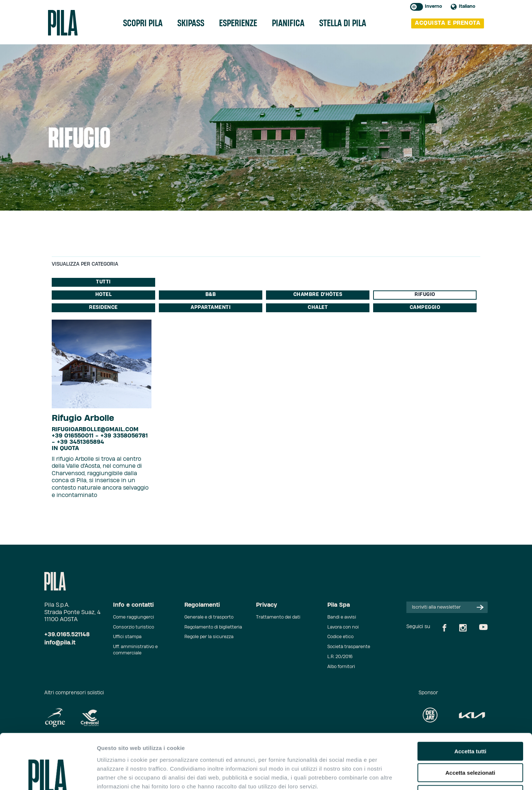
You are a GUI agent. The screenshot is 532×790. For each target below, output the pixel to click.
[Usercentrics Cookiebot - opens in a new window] (48, 776)
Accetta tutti (470, 700)
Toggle (417, 7)
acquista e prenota (448, 23)
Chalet (318, 308)
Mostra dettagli (389, 775)
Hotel (104, 295)
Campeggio (425, 308)
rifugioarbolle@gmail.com (95, 430)
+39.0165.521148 (67, 635)
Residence (103, 308)
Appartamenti (211, 308)
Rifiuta (470, 743)
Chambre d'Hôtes (318, 295)
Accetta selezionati (470, 721)
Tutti (103, 282)
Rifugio (425, 295)
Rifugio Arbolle (83, 418)
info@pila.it (60, 643)
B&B (211, 295)
